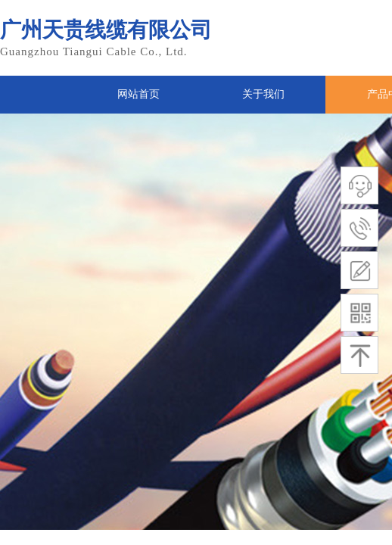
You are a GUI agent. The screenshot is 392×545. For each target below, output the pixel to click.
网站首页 (138, 94)
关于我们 (263, 94)
